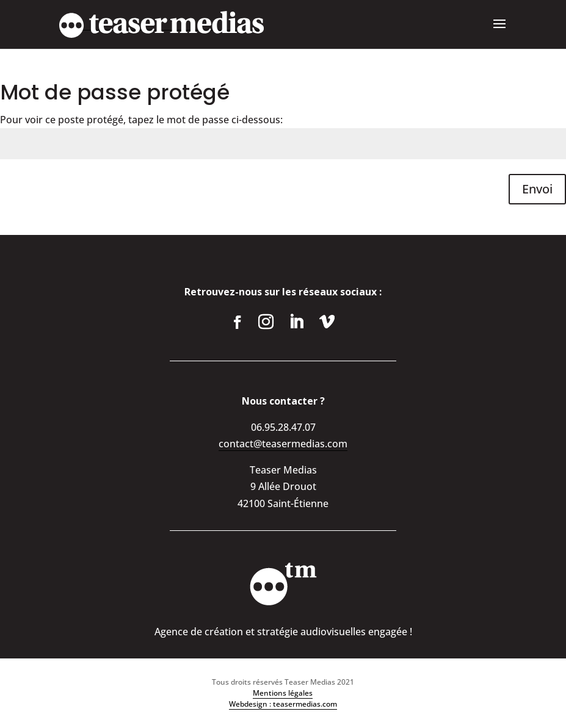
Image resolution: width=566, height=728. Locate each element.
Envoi (537, 189)
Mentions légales (283, 693)
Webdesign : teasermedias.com (283, 704)
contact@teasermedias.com (283, 444)
